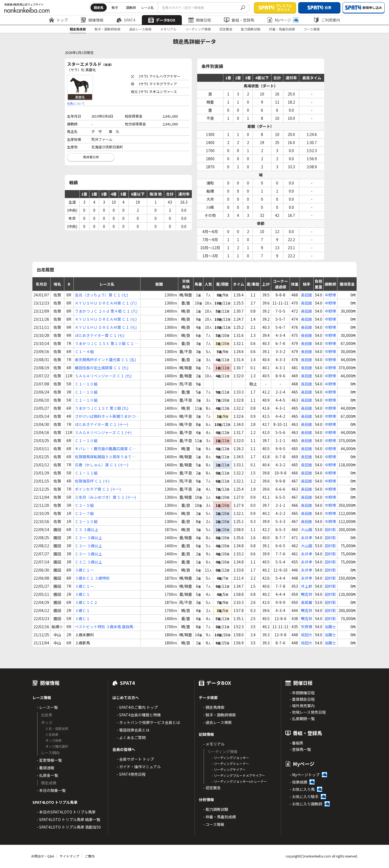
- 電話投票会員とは (133, 730)
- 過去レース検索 (217, 722)
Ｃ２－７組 (84, 513)
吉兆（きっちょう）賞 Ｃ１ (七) (101, 295)
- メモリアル (214, 744)
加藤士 (330, 627)
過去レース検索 (140, 29)
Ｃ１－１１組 (86, 473)
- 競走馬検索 (214, 707)
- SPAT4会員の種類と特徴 (139, 715)
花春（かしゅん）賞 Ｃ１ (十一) (102, 465)
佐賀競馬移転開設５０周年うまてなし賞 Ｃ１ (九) (105, 457)
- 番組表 (296, 743)
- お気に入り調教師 (306, 804)
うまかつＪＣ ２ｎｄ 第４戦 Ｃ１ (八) (106, 311)
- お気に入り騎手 (304, 797)
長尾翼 (307, 602)
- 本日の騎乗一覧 (51, 790)
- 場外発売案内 (302, 706)
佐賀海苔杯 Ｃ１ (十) (92, 481)
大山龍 (307, 529)
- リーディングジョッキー (230, 758)
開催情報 (92, 20)
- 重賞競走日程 (302, 699)
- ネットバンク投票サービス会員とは (148, 722)
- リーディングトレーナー (230, 763)
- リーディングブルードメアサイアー (238, 775)
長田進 (307, 295)
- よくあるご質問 (131, 737)
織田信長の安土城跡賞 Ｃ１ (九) (102, 368)
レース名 (147, 7)
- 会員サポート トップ (135, 759)
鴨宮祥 (307, 594)
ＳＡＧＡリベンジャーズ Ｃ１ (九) (103, 376)
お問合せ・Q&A (43, 856)
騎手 (115, 7)
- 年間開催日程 (302, 693)
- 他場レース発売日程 (308, 712)
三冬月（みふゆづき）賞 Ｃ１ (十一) (105, 497)
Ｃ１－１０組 (86, 384)
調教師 (131, 7)
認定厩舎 (226, 29)
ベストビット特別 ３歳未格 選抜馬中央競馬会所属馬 (106, 627)
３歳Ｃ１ (82, 594)
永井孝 (307, 538)
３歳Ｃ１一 (84, 570)
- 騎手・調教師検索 (219, 715)
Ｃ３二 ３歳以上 (88, 562)
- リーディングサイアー (229, 769)
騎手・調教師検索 (108, 29)
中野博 (330, 295)
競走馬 (99, 7)
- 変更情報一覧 (49, 760)
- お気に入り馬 (302, 789)
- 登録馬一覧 (300, 749)
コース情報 (312, 29)
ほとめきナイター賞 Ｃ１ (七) (100, 335)
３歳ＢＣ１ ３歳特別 (92, 578)
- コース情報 (214, 824)
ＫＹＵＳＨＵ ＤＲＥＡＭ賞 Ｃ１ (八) (106, 303)
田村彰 (330, 529)
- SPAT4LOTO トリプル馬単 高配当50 (69, 827)
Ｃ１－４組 (84, 351)
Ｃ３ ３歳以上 (87, 529)
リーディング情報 (198, 29)
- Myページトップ (305, 775)
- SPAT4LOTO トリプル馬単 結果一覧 (68, 819)
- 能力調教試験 (216, 809)
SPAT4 (126, 20)
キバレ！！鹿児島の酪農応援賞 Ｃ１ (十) (105, 449)
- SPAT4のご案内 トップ (137, 707)
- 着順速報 (46, 768)
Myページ (283, 20)
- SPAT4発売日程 (131, 774)
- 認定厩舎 (212, 788)
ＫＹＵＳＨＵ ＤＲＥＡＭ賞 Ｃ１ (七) (106, 319)
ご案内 (90, 856)
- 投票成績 (298, 782)
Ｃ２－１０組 (86, 521)
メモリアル (168, 29)
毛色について (76, 103)
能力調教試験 (251, 29)
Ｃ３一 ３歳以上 (88, 538)
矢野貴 (307, 627)
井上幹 (307, 586)
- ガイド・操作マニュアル (139, 767)
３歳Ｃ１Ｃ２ (86, 602)
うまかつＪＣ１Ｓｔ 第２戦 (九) (102, 408)
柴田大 (307, 635)
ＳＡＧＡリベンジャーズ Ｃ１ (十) (103, 432)
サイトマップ (69, 856)
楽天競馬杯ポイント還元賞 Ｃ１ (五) (105, 360)
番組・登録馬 (239, 20)
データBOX (162, 20)
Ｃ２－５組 (84, 505)
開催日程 (200, 20)
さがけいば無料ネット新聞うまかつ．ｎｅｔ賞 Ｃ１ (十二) (107, 416)
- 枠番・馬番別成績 (219, 817)
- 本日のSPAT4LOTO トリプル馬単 (66, 812)
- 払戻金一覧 (47, 775)
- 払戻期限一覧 (302, 719)
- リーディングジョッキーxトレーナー (239, 781)
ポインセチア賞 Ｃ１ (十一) (98, 489)
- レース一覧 (47, 707)
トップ (58, 20)
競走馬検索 (78, 29)
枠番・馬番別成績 (282, 29)
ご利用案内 (327, 20)
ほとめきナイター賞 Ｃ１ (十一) (101, 424)
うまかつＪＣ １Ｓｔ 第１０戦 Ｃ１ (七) (104, 344)
